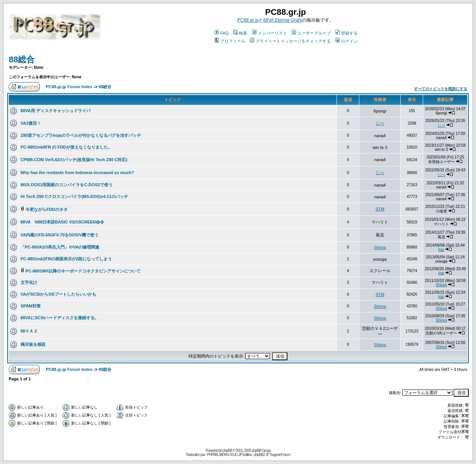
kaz (441, 249)
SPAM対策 (31, 306)
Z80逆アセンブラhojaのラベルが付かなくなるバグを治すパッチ (81, 135)
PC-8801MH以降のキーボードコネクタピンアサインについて (83, 271)
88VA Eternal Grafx (282, 20)
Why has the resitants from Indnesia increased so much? (77, 173)
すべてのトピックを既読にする (441, 89)
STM (380, 209)
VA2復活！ (31, 123)
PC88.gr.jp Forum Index (69, 87)
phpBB (227, 451)
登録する (347, 33)
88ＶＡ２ (29, 331)
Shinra (380, 247)
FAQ (221, 33)
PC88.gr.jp (248, 20)
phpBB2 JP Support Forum (272, 455)
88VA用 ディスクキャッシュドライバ (56, 111)
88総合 (22, 59)
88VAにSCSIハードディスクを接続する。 (60, 318)
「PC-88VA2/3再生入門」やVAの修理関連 (60, 247)
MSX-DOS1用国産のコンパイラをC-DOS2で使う (67, 185)
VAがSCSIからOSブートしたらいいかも (58, 294)
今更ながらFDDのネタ (47, 209)
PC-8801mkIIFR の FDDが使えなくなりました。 (66, 147)
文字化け (29, 282)
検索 (240, 33)
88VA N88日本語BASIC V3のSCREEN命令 (62, 222)
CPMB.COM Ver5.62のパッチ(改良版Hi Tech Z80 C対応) (74, 160)
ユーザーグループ (311, 33)
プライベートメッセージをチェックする (290, 41)
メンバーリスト (270, 33)
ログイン (347, 41)
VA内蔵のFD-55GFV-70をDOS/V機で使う (59, 235)
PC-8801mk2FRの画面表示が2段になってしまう (66, 259)
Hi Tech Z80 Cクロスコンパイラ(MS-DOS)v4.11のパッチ (74, 196)
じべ (380, 123)
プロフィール (230, 41)
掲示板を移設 (33, 344)
